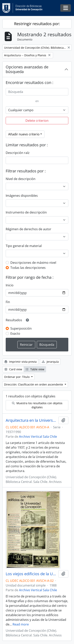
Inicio (10, 285)
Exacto (15, 333)
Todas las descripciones (28, 268)
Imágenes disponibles (22, 196)
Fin (8, 302)
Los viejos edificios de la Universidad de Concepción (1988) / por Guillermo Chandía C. (31, 574)
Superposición (21, 328)
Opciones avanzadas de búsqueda (27, 69)
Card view (13, 369)
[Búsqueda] (37, 92)
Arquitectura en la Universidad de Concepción (31, 420)
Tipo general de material (24, 246)
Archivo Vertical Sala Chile (38, 437)
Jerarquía (50, 362)
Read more (21, 624)
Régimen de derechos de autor (28, 229)
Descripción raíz (18, 153)
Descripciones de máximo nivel (33, 263)
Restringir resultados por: (37, 24)
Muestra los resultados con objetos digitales (37, 405)
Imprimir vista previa (20, 362)
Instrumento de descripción (26, 212)
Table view (35, 369)
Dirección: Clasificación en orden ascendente (34, 384)
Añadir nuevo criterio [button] (24, 134)
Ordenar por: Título (17, 377)
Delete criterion (37, 121)
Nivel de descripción (21, 179)
